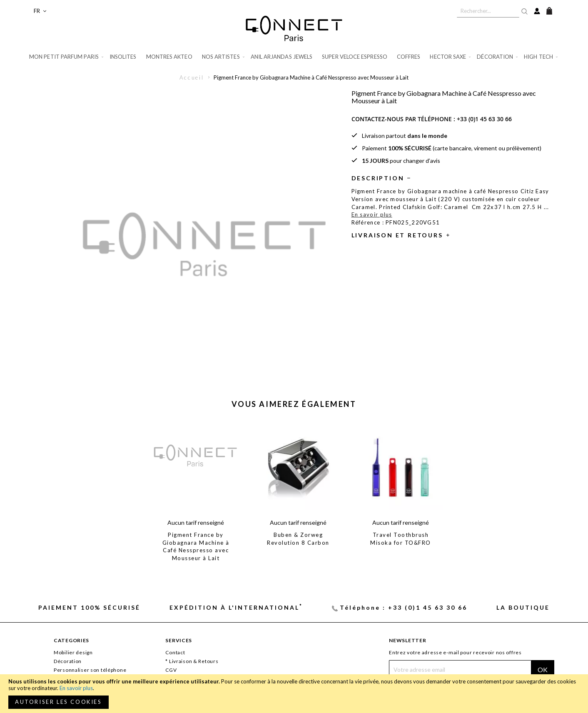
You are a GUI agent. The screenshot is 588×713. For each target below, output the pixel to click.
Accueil (192, 77)
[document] (294, 694)
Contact (175, 652)
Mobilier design (73, 652)
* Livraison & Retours (192, 661)
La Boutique (523, 607)
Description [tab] (378, 178)
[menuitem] (67, 57)
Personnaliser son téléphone (90, 670)
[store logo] (294, 28)
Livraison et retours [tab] (397, 235)
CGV (171, 670)
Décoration (68, 661)
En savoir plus (76, 688)
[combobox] (488, 11)
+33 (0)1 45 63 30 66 (484, 119)
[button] (40, 11)
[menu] (294, 57)
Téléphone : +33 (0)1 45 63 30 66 (404, 607)
